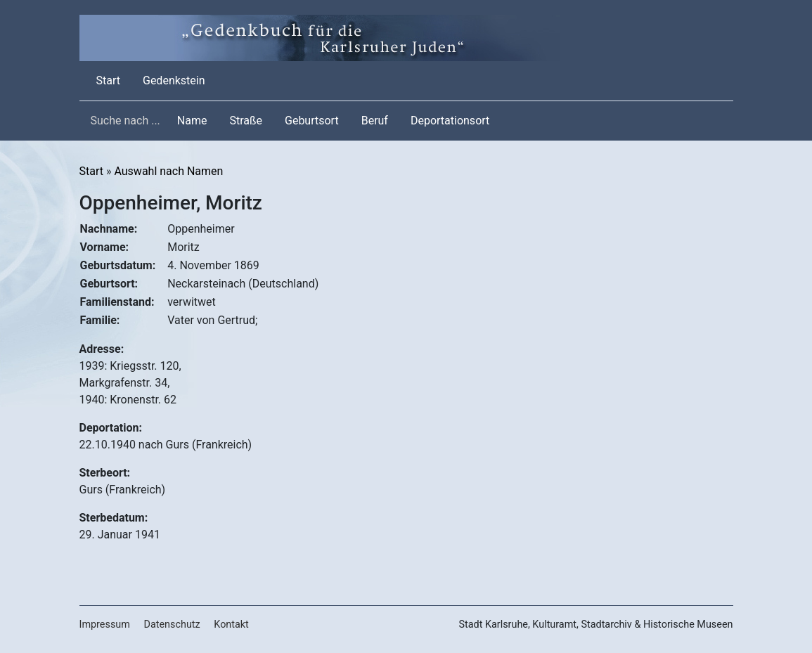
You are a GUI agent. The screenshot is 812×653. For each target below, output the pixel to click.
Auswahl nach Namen (168, 171)
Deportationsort (450, 121)
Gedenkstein (174, 80)
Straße (246, 121)
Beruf (375, 121)
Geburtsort (312, 121)
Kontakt (231, 625)
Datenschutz (172, 625)
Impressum (105, 625)
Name (192, 121)
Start (111, 79)
